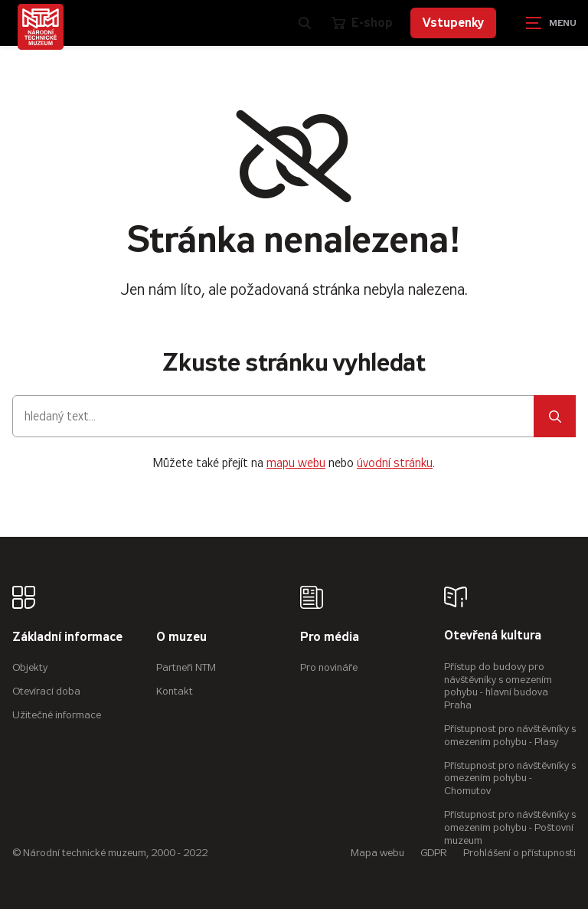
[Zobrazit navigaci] (550, 23)
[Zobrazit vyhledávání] (305, 23)
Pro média (330, 638)
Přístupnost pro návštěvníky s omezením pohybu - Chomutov (510, 778)
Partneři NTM (186, 667)
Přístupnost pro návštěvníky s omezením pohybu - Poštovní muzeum (510, 827)
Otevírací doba (46, 691)
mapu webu (296, 463)
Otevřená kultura (493, 636)
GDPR (434, 853)
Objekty (30, 667)
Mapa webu (377, 853)
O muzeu (181, 638)
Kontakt (175, 691)
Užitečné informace (57, 715)
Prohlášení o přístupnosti (519, 853)
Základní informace (67, 638)
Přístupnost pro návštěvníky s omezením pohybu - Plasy (510, 735)
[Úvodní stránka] (41, 27)
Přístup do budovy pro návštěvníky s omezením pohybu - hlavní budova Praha (498, 686)
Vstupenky (453, 23)
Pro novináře (329, 667)
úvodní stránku (395, 463)
